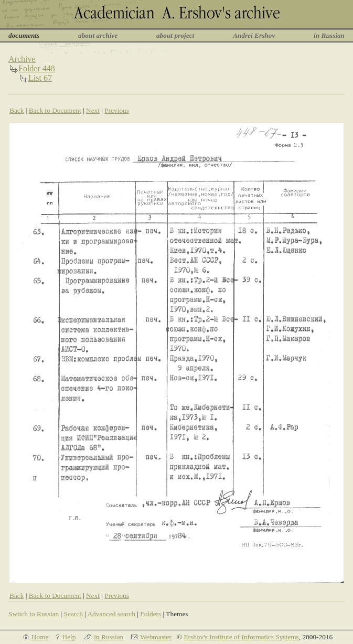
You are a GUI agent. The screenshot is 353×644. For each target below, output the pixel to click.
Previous (117, 110)
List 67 (40, 78)
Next (93, 110)
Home (40, 637)
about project (175, 35)
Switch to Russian (34, 614)
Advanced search (111, 614)
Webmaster (156, 637)
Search (73, 614)
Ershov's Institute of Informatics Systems (241, 637)
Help (69, 637)
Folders (151, 614)
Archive (22, 59)
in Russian (329, 35)
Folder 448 (37, 68)
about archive (98, 35)
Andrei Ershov (254, 35)
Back (17, 110)
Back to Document (55, 110)
